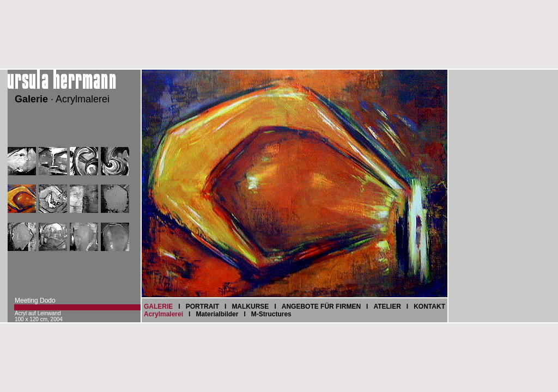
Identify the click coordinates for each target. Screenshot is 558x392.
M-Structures (271, 314)
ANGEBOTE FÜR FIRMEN (321, 307)
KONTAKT (429, 307)
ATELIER (387, 307)
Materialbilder (217, 314)
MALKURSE (250, 307)
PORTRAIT (202, 307)
